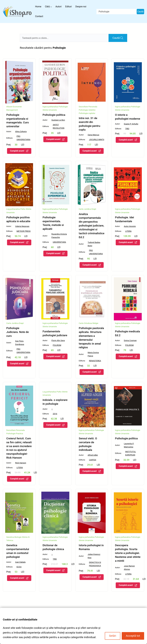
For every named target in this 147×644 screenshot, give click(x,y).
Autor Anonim (130, 226)
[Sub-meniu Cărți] (51, 7)
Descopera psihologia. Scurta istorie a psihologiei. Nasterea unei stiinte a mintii (128, 553)
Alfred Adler (93, 455)
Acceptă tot (133, 636)
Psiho (23, 209)
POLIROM (57, 345)
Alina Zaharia (21, 131)
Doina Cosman (130, 340)
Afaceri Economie (14, 107)
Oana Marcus (93, 135)
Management (12, 110)
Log (8, 209)
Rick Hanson (21, 463)
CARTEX (93, 460)
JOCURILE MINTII (97, 139)
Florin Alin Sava (58, 340)
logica (45, 107)
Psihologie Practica (15, 433)
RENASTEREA (95, 361)
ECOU (19, 567)
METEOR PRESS (24, 231)
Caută (140, 12)
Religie (95, 323)
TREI (127, 129)
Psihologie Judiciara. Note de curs (18, 332)
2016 (55, 414)
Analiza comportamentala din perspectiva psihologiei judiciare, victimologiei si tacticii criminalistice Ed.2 (92, 226)
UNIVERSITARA (59, 242)
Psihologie (63, 107)
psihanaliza (53, 107)
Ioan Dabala (20, 562)
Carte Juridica (85, 209)
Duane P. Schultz (131, 124)
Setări (112, 636)
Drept (94, 209)
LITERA (128, 231)
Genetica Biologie (14, 537)
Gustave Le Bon (58, 120)
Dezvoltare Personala (88, 107)
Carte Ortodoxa (85, 323)
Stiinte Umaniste (50, 110)
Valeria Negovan (22, 226)
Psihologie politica (54, 115)
